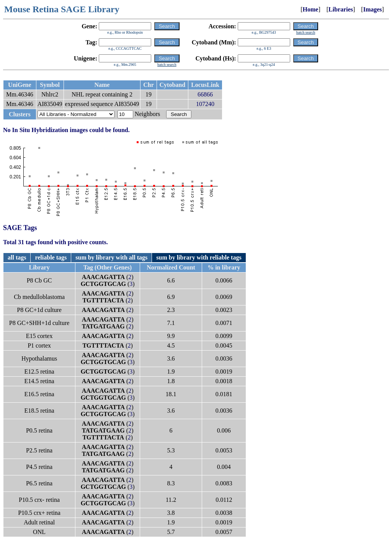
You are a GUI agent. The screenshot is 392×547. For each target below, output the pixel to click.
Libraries (341, 9)
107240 (205, 104)
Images (373, 9)
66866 (205, 94)
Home (311, 9)
